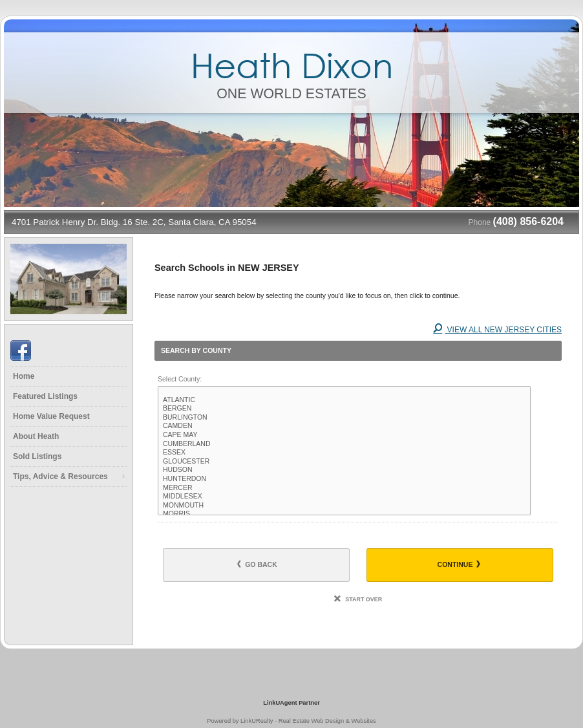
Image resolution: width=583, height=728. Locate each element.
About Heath (36, 436)
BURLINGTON (344, 418)
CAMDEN (344, 426)
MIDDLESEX (344, 497)
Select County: (180, 379)
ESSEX (344, 453)
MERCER (344, 488)
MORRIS (344, 514)
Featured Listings (45, 396)
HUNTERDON (344, 479)
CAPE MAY (344, 435)
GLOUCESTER (344, 462)
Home (24, 376)
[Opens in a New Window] (291, 684)
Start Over (358, 599)
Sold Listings (37, 456)
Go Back (257, 564)
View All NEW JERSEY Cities (497, 330)
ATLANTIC (344, 400)
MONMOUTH (344, 506)
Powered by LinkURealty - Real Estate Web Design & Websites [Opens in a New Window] (291, 721)
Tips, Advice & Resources (60, 476)
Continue (459, 564)
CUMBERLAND (344, 444)
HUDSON (344, 470)
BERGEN (344, 409)
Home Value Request (51, 416)
